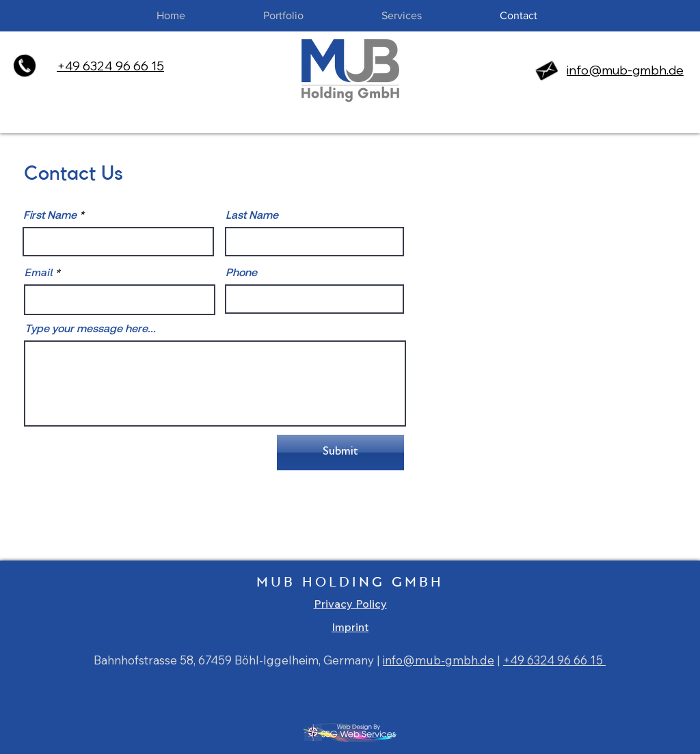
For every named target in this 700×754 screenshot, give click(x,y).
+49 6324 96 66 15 (554, 660)
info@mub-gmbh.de (625, 70)
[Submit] (340, 453)
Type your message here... (90, 328)
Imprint (350, 627)
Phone (241, 272)
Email (39, 272)
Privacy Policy (350, 604)
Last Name (252, 215)
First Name (50, 215)
